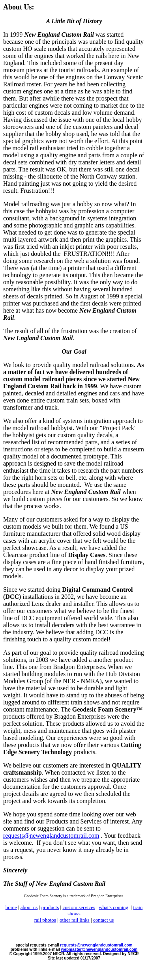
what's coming (113, 907)
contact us (103, 920)
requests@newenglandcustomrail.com (51, 836)
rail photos (45, 920)
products (50, 907)
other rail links (75, 920)
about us (29, 907)
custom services (79, 907)
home (11, 907)
